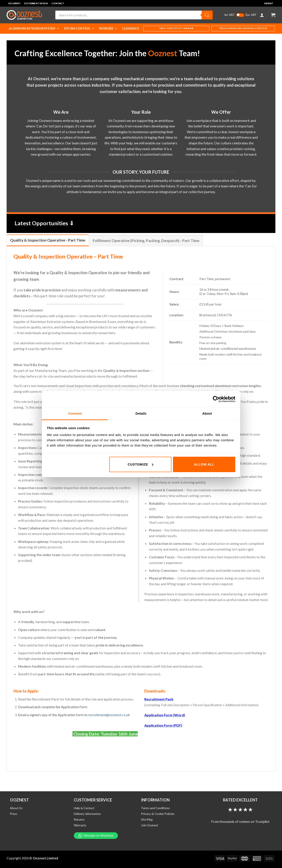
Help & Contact (84, 808)
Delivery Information (87, 814)
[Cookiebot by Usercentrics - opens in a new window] (216, 399)
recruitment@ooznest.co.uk (109, 715)
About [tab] (207, 413)
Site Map (147, 820)
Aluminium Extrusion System (34, 29)
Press (14, 814)
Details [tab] (141, 413)
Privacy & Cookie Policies (158, 814)
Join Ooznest (150, 825)
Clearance (131, 29)
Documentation (36, 3)
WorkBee (108, 29)
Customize (140, 464)
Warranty (80, 825)
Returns (79, 820)
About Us (16, 808)
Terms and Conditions (155, 808)
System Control (79, 29)
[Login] (262, 15)
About (269, 3)
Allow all (204, 464)
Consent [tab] (75, 413)
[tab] (48, 240)
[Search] (207, 15)
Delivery (15, 3)
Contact (58, 3)
